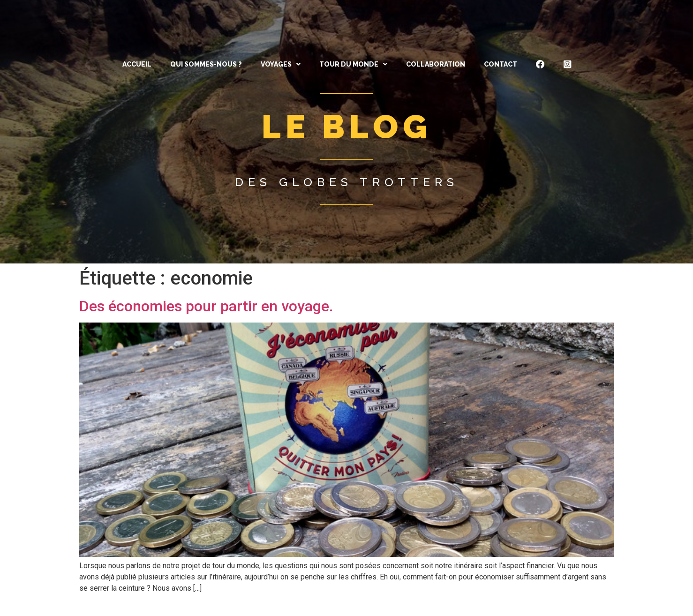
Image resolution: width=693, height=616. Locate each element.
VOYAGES (281, 64)
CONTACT (501, 64)
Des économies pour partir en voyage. (206, 306)
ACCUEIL (137, 64)
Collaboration (436, 64)
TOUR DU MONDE (353, 64)
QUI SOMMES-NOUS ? (206, 64)
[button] (281, 64)
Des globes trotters (347, 182)
